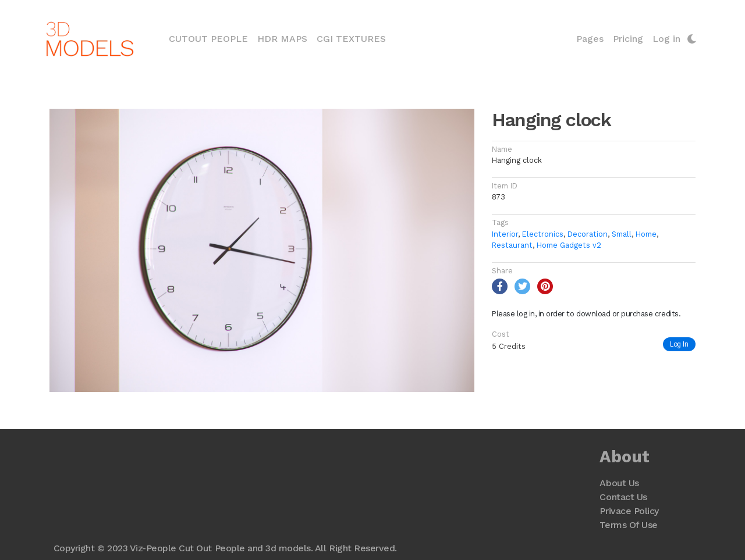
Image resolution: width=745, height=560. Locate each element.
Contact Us (623, 497)
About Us (619, 483)
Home (646, 234)
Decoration (588, 234)
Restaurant (512, 245)
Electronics (543, 234)
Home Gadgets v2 (569, 245)
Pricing (628, 39)
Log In (679, 344)
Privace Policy (629, 511)
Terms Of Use (628, 525)
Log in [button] (666, 39)
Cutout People (211, 38)
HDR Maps (282, 39)
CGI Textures (351, 39)
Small (622, 234)
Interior (505, 234)
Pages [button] (590, 39)
